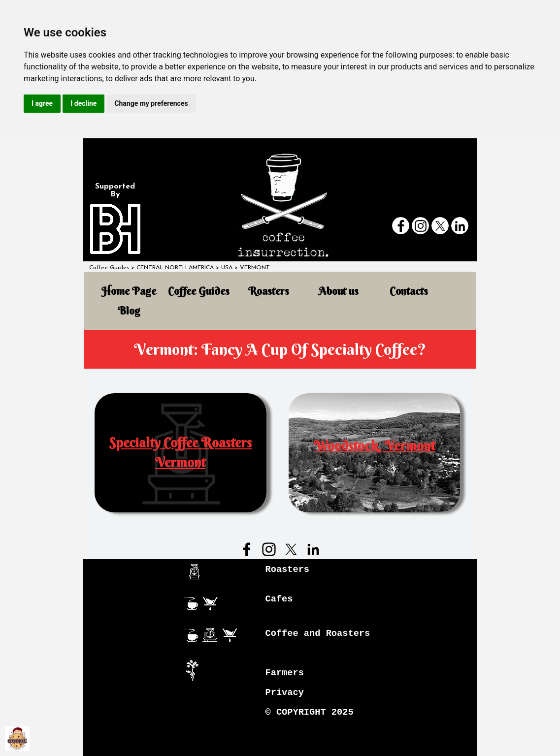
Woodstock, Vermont (374, 446)
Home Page (129, 291)
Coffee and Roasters (318, 633)
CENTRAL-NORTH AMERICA (175, 268)
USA (227, 268)
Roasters (269, 291)
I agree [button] (42, 103)
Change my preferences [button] (151, 103)
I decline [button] (83, 103)
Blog (129, 311)
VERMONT (255, 268)
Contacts (409, 291)
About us (339, 291)
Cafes (279, 599)
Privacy (285, 693)
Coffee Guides (109, 268)
